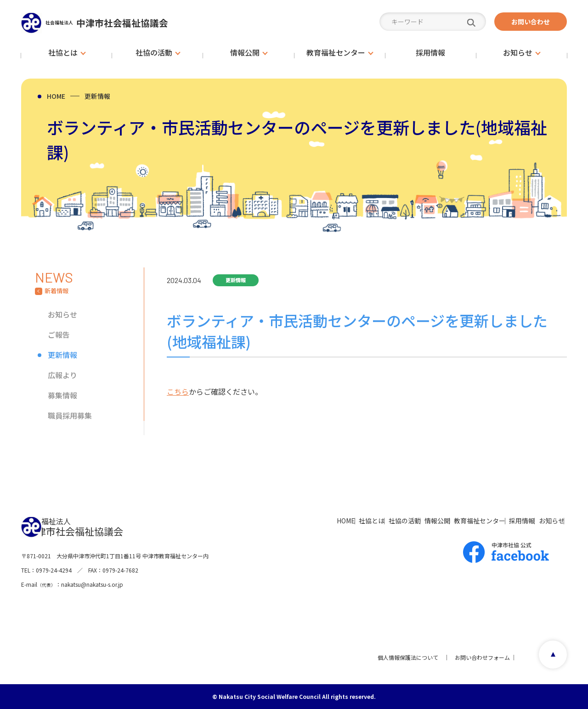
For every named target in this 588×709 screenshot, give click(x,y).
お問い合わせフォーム (478, 657)
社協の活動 (332, 520)
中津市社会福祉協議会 (129, 22)
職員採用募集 (70, 415)
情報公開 (380, 520)
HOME (56, 96)
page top (549, 657)
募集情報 (62, 395)
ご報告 (59, 335)
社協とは (284, 520)
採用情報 (496, 520)
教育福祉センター (438, 520)
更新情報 (97, 96)
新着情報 (57, 291)
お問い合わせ (531, 22)
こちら (178, 391)
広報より (62, 375)
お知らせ (62, 314)
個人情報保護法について (403, 657)
